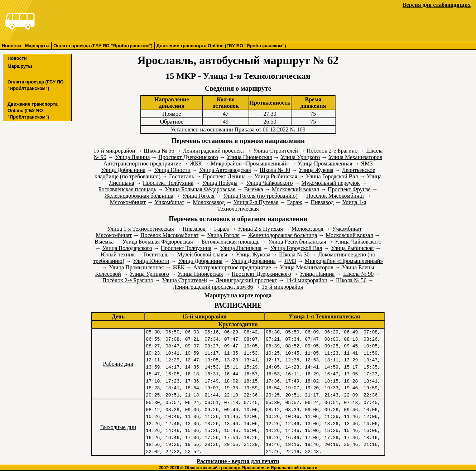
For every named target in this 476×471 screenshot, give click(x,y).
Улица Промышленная (325, 164)
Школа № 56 (159, 151)
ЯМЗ (367, 164)
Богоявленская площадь (127, 189)
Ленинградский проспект (214, 151)
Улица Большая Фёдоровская (200, 189)
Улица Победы (220, 183)
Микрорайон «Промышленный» (250, 164)
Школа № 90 (358, 274)
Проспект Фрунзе (349, 189)
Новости (11, 46)
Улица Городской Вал (332, 176)
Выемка (253, 189)
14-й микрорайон (306, 280)
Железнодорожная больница (139, 196)
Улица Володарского (127, 248)
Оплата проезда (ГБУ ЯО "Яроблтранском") (103, 46)
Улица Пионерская (249, 157)
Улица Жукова (316, 170)
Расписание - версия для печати (238, 461)
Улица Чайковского (269, 183)
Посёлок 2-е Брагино (332, 151)
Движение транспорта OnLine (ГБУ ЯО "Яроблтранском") (221, 46)
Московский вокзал (295, 189)
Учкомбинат (169, 202)
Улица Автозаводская (225, 170)
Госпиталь (182, 176)
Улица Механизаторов (355, 157)
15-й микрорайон (114, 151)
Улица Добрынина (123, 170)
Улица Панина (132, 157)
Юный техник (118, 254)
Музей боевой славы (202, 254)
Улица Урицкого (300, 157)
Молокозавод (209, 202)
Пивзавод (322, 202)
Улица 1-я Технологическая (141, 229)
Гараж (294, 202)
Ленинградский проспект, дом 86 (213, 287)
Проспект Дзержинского (188, 157)
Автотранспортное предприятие (142, 164)
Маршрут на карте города (238, 295)
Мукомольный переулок (330, 183)
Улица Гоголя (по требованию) (260, 196)
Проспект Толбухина (168, 183)
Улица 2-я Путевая (256, 202)
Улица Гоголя (198, 196)
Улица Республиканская (297, 242)
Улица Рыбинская (276, 176)
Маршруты (37, 46)
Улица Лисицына (241, 248)
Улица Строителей (275, 151)
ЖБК (196, 164)
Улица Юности (172, 170)
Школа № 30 (275, 170)
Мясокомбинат (128, 202)
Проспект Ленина (224, 176)
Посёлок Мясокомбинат (335, 196)
